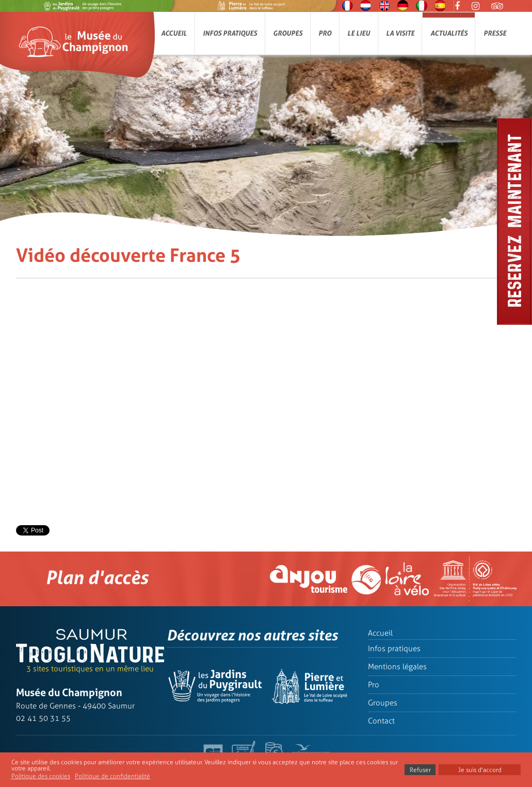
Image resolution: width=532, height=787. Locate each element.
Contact (381, 721)
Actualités (449, 33)
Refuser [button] (420, 770)
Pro (325, 33)
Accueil (174, 33)
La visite (400, 33)
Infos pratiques (230, 33)
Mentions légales (397, 667)
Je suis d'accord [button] (480, 770)
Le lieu (359, 33)
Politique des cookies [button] (41, 776)
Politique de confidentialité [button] (112, 776)
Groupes (288, 33)
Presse (495, 33)
